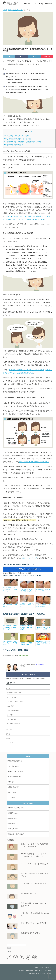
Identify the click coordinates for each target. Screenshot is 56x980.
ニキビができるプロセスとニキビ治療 (16, 136)
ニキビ (8, 688)
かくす (32, 131)
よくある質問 (12, 797)
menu (27, 3)
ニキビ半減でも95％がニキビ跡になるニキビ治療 (43, 627)
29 (22, 56)
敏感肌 (8, 738)
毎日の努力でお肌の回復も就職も (11, 605)
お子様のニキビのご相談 (15, 771)
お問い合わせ (48, 971)
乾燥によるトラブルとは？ (16, 834)
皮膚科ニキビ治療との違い (15, 693)
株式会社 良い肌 (35, 974)
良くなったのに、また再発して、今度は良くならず (27, 589)
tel (34, 3)
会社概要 (22, 971)
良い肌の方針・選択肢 (14, 777)
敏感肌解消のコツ (13, 823)
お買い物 (49, 3)
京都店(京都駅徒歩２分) (15, 761)
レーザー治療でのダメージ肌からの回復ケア (43, 605)
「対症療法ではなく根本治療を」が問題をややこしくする (22, 142)
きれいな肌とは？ (13, 829)
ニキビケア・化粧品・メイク (15, 702)
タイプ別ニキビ (12, 715)
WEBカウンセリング (29, 558)
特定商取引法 (38, 971)
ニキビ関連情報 (12, 719)
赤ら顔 (8, 734)
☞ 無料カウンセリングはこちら (28, 569)
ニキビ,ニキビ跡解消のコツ (16, 808)
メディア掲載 (12, 792)
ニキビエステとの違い (13, 724)
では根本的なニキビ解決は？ (13, 145)
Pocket (47, 56)
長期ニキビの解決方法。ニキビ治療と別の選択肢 (23, 216)
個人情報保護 (29, 971)
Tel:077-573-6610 (28, 674)
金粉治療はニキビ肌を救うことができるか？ (27, 643)
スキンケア (9, 743)
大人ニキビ (10, 706)
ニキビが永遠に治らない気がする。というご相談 (27, 370)
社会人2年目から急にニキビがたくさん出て (43, 589)
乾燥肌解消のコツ (13, 818)
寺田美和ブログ (39, 968)
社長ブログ (48, 968)
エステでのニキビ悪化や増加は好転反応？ (34, 462)
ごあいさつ (11, 782)
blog (41, 3)
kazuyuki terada (23, 655)
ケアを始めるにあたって (15, 766)
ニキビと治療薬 (12, 697)
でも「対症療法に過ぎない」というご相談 (18, 139)
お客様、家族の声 (13, 787)
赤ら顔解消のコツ (13, 813)
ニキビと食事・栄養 (13, 710)
